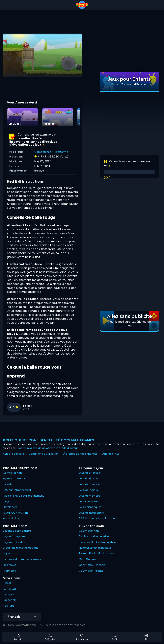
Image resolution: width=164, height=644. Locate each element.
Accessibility (11, 518)
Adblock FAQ (111, 454)
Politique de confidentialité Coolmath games (49, 440)
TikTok (7, 583)
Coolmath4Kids (89, 531)
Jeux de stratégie (90, 473)
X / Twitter (10, 589)
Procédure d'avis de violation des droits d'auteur (47, 448)
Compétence (43, 152)
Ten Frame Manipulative (94, 536)
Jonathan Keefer (30, 138)
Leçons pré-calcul (14, 542)
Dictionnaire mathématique (21, 548)
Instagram (10, 594)
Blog (6, 501)
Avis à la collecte (13, 454)
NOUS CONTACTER (15, 513)
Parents (8, 484)
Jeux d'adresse (88, 478)
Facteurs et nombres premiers (22, 559)
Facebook (9, 600)
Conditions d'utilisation (44, 454)
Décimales (10, 565)
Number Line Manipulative (95, 548)
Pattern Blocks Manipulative (96, 553)
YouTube (9, 606)
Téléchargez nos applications (97, 518)
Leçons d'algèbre (14, 536)
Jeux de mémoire (90, 496)
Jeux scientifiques (90, 507)
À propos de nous (14, 478)
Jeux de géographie (91, 513)
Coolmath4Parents (91, 571)
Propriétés (9, 571)
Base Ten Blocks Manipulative (97, 542)
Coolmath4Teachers (92, 565)
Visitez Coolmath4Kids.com (130, 84)
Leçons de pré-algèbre (17, 531)
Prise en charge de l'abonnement (23, 496)
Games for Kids (13, 473)
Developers (10, 507)
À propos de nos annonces (80, 454)
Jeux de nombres (90, 484)
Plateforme (61, 152)
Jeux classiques (89, 501)
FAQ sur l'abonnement (17, 490)
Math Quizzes (87, 559)
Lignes (7, 553)
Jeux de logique (89, 490)
